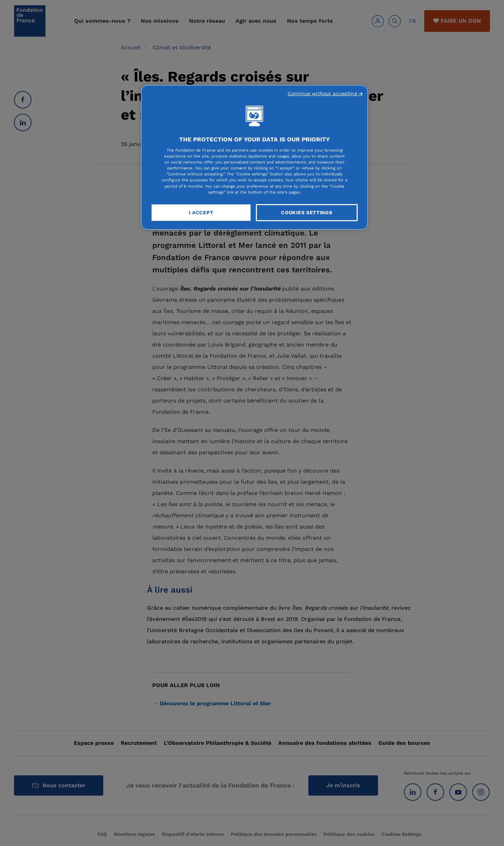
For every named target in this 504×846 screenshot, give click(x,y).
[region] (254, 158)
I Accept (201, 212)
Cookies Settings (307, 212)
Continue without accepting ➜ (325, 93)
